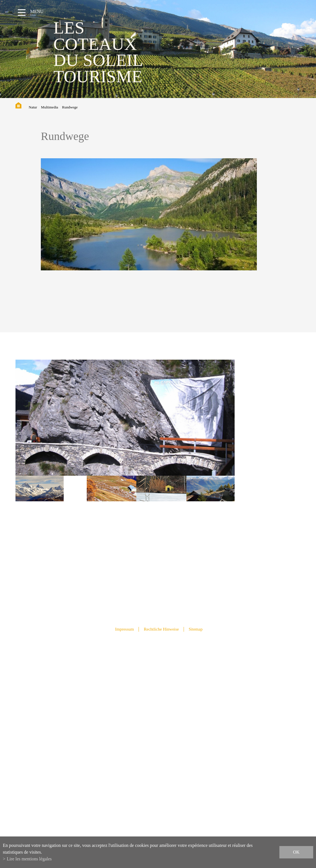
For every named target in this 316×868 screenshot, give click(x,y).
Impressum (125, 629)
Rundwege (70, 107)
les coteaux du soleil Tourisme (98, 52)
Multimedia (50, 107)
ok (296, 852)
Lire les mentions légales (29, 859)
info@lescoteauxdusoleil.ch (158, 741)
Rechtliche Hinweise (161, 629)
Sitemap (196, 629)
